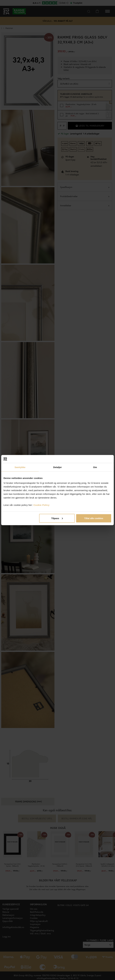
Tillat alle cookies (94, 518)
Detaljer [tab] (57, 467)
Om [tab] (95, 467)
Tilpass (57, 518)
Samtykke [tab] (20, 467)
